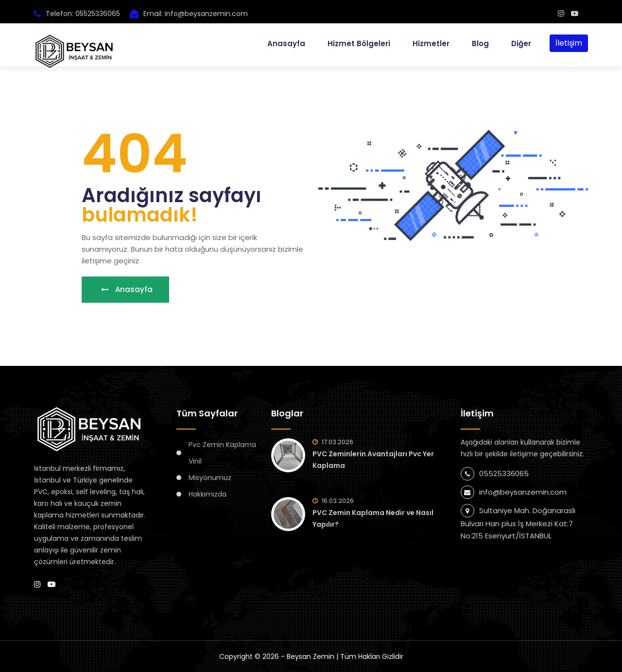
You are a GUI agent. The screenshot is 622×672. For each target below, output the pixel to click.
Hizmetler (431, 43)
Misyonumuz (210, 478)
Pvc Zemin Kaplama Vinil (222, 453)
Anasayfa (286, 43)
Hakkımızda (207, 494)
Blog (480, 43)
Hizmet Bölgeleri (359, 43)
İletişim (569, 43)
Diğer (521, 43)
